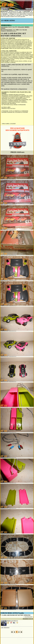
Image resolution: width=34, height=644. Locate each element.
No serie (25, 30)
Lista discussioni (29, 617)
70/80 (17, 30)
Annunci (3, 28)
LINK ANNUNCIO (5, 628)
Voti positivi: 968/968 (23, 27)
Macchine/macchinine (7, 30)
